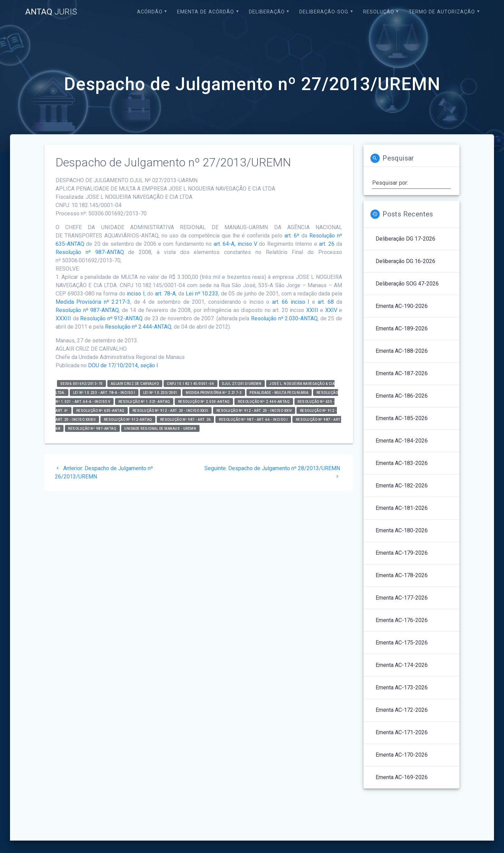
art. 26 (327, 244)
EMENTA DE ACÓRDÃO (206, 12)
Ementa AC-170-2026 (402, 755)
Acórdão (150, 12)
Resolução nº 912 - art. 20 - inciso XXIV (254, 410)
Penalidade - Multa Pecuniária (279, 392)
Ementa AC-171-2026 (402, 732)
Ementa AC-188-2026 (402, 351)
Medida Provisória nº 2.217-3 (93, 302)
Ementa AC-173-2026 (402, 687)
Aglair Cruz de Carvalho (135, 383)
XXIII (312, 310)
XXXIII (63, 318)
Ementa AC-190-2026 (402, 306)
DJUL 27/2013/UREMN (242, 383)
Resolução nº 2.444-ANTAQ (138, 327)
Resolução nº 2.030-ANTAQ (284, 318)
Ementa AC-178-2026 (402, 575)
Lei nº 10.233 (202, 294)
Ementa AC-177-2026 (402, 598)
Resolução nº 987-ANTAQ (90, 252)
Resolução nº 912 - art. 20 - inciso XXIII (171, 410)
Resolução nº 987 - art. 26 (186, 419)
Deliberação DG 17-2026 (405, 239)
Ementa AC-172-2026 (402, 710)
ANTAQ (51, 12)
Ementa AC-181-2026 (402, 508)
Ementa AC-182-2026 (402, 486)
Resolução (379, 12)
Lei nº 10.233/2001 (161, 392)
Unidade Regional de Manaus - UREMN (160, 428)
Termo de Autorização (442, 12)
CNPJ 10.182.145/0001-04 (190, 383)
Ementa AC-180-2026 (402, 530)
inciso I (136, 294)
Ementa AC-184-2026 (402, 441)
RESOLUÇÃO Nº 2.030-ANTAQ (204, 401)
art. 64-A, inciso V (235, 244)
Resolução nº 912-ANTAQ (111, 318)
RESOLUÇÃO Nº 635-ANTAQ (100, 410)
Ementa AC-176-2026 (402, 620)
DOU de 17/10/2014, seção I (123, 365)
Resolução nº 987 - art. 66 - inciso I (253, 419)
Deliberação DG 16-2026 (405, 261)
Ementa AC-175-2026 (402, 643)
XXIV (331, 310)
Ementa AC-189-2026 (402, 328)
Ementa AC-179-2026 (402, 553)
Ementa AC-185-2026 (402, 418)
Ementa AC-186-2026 (402, 396)
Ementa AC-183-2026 (402, 463)
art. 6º (292, 236)
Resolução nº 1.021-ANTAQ (144, 401)
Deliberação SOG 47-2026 (407, 284)
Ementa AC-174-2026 (402, 665)
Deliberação (267, 12)
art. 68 (326, 302)
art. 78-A (165, 294)
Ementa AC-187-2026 (402, 373)
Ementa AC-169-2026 (402, 777)
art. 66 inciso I (291, 302)
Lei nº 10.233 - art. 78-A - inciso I (104, 392)
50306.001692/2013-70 (82, 383)
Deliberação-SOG (324, 12)
